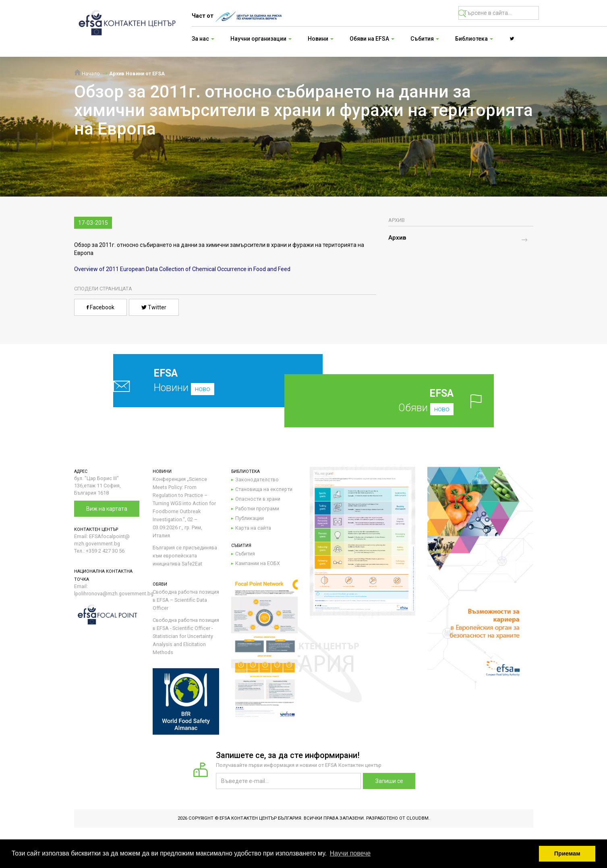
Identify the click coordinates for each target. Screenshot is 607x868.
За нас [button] (203, 39)
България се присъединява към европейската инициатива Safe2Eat (185, 556)
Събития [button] (425, 39)
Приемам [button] (567, 853)
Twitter (154, 307)
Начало (87, 74)
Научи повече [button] (350, 853)
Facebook (100, 307)
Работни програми (257, 509)
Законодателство (257, 480)
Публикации (250, 518)
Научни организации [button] (261, 39)
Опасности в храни (258, 499)
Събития (245, 554)
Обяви (402, 401)
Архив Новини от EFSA (137, 74)
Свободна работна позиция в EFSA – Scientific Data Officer (186, 600)
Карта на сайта (253, 528)
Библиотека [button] (474, 39)
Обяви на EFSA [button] (372, 39)
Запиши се (389, 781)
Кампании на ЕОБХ (258, 563)
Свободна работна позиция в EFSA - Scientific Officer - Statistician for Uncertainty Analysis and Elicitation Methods (186, 636)
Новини (199, 380)
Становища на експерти (264, 489)
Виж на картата (107, 509)
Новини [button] (321, 39)
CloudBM (417, 818)
